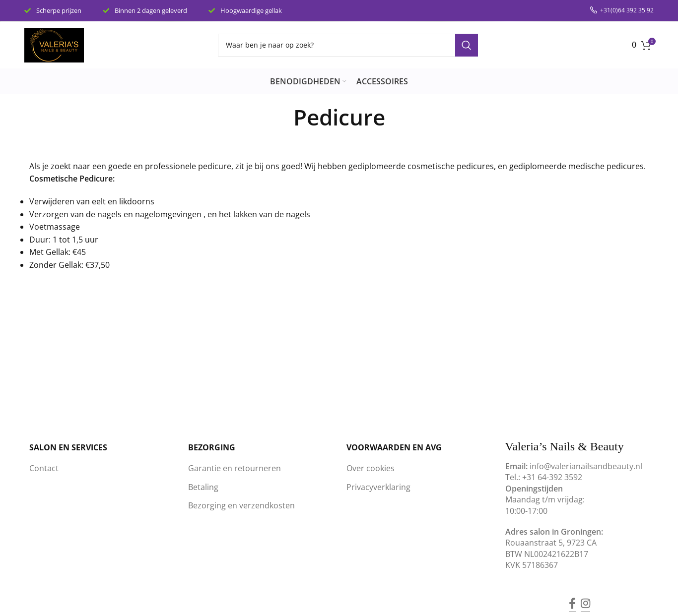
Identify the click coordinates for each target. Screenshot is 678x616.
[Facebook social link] (572, 597)
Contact (44, 468)
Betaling (203, 487)
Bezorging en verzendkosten (241, 505)
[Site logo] (54, 44)
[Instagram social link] (585, 597)
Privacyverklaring (378, 487)
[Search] (348, 45)
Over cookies (371, 468)
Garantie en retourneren (235, 468)
